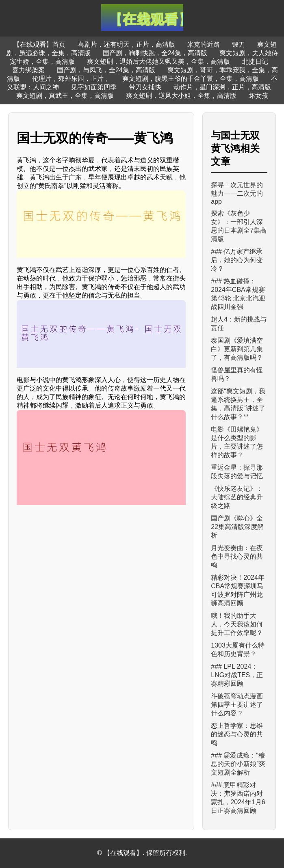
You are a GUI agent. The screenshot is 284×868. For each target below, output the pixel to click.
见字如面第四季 (94, 87)
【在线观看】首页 (39, 44)
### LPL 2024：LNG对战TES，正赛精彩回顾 (237, 675)
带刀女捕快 (145, 87)
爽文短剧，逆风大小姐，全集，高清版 (181, 96)
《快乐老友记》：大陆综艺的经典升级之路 (237, 497)
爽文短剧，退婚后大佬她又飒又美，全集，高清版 (158, 62)
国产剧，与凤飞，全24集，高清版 (106, 70)
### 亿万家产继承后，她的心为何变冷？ (237, 260)
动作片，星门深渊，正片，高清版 (222, 87)
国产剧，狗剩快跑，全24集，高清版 (155, 53)
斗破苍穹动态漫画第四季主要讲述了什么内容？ (237, 705)
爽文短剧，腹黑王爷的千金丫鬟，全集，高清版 (191, 79)
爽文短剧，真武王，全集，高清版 (65, 96)
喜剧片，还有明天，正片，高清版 (126, 44)
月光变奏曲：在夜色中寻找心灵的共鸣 (237, 556)
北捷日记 (255, 62)
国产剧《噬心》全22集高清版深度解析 (237, 527)
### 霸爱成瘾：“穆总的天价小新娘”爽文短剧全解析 (238, 764)
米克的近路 (204, 44)
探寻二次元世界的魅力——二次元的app (237, 193)
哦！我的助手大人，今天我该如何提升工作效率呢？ (237, 624)
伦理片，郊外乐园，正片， (71, 79)
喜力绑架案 (28, 70)
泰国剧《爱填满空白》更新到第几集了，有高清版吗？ (237, 349)
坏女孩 (258, 96)
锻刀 (238, 44)
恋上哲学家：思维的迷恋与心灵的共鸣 (237, 734)
